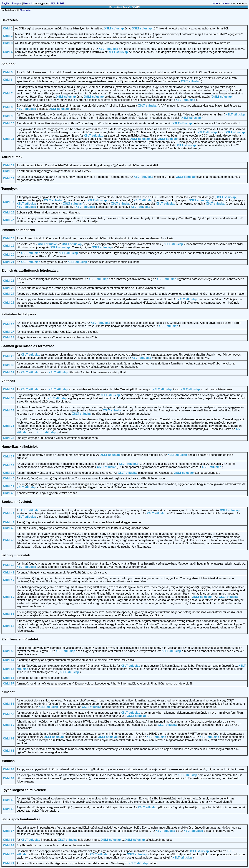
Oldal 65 (9, 800)
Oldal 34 (9, 410)
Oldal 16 (9, 212)
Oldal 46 (9, 540)
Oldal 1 (8, 28)
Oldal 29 (9, 356)
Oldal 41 (9, 486)
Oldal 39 (9, 473)
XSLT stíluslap (114, 28)
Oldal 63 (9, 769)
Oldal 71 (9, 863)
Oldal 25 (9, 303)
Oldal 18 (9, 238)
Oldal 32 (9, 389)
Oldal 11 (9, 139)
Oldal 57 (9, 684)
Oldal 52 (9, 626)
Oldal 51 (9, 614)
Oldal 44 (9, 522)
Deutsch (28, 3)
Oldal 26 (9, 324)
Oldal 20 (9, 255)
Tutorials (225, 3)
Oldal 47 (9, 565)
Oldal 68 (9, 840)
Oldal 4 (8, 52)
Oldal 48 (9, 573)
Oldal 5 (8, 72)
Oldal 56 (9, 678)
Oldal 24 (9, 294)
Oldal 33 (9, 398)
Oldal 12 (9, 165)
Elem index (26, 10)
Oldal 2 (8, 36)
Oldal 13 (9, 171)
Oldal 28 (9, 337)
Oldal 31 (9, 372)
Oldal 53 (9, 651)
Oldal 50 (9, 597)
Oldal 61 (9, 739)
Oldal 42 (9, 493)
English (6, 3)
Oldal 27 (9, 332)
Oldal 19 (9, 246)
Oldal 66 (9, 809)
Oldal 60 (9, 725)
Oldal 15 (9, 202)
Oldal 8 (8, 107)
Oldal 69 (9, 845)
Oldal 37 (9, 456)
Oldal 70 (9, 854)
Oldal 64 (9, 778)
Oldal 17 (9, 220)
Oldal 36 (9, 438)
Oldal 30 (9, 365)
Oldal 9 (8, 116)
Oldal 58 (9, 704)
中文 (53, 3)
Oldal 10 (9, 123)
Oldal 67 (9, 831)
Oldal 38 (9, 465)
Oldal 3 (8, 43)
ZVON (215, 3)
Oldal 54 (9, 660)
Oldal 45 (9, 528)
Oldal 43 (9, 513)
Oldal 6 (8, 80)
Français (17, 3)
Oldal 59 (9, 714)
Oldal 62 (9, 751)
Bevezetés (115, 7)
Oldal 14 (9, 178)
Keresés (127, 7)
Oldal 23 (9, 288)
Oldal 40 (9, 478)
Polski (61, 3)
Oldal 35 (9, 426)
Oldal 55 (9, 669)
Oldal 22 (9, 281)
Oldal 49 (9, 580)
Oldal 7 (8, 93)
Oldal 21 (9, 262)
